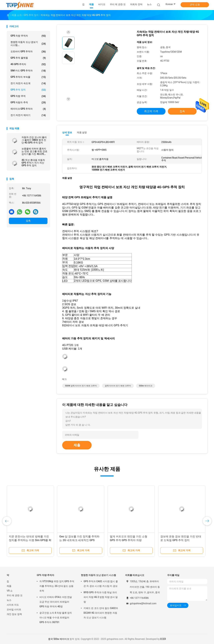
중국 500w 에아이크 (59, 639)
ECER (163, 639)
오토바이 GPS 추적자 (28, 52)
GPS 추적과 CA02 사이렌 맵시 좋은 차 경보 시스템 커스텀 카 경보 (101, 584)
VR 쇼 (10, 591)
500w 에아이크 (146, 386)
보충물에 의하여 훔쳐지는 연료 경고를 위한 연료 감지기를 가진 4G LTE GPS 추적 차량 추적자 (34, 151)
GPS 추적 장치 (28, 90)
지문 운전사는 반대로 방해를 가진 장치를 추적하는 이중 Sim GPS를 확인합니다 (30, 540)
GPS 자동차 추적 (28, 103)
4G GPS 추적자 (28, 64)
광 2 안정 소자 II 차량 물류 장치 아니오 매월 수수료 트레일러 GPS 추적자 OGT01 (56, 618)
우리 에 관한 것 (15, 595)
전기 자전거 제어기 (28, 115)
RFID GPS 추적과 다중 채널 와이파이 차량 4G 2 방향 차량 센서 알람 (101, 597)
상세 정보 (67, 132)
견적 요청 (195, 5)
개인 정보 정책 (14, 614)
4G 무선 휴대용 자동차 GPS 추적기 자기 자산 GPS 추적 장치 (33, 163)
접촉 (28, 221)
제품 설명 (82, 132)
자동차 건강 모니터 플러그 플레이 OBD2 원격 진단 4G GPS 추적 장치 (34, 140)
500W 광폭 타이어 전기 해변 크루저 (81, 386)
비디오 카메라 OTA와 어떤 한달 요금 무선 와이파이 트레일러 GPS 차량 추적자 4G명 (56, 602)
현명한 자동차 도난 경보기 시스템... (28, 44)
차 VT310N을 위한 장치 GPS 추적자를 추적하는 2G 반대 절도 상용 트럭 (57, 586)
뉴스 (9, 600)
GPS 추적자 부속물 (28, 77)
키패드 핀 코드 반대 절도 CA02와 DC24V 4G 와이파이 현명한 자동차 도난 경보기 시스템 (101, 613)
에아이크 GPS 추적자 (28, 109)
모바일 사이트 (14, 609)
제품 (9, 586)
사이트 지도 (13, 605)
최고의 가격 (151, 111)
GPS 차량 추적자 (28, 36)
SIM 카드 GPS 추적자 (28, 71)
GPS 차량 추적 (28, 96)
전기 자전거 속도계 (28, 83)
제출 (77, 445)
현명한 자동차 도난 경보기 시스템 (98, 575)
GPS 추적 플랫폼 (28, 58)
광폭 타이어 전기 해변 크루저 (118, 386)
